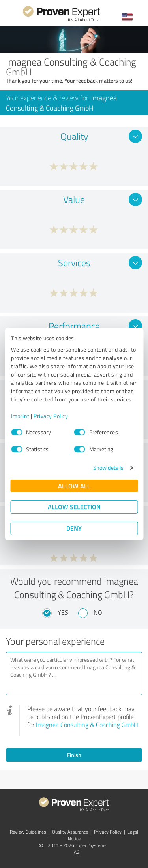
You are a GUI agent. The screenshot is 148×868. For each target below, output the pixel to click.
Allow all (74, 486)
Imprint (20, 416)
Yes (63, 612)
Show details (108, 468)
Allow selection (74, 507)
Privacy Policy (51, 416)
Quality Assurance (70, 832)
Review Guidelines (28, 832)
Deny (74, 528)
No (98, 612)
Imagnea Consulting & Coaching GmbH (87, 725)
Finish (74, 755)
